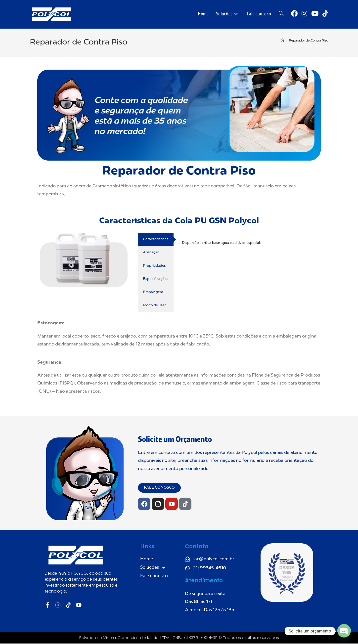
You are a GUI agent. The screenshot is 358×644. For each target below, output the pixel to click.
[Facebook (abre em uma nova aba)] (294, 14)
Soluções (153, 568)
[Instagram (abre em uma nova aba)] (304, 14)
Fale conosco (154, 577)
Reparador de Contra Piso (309, 41)
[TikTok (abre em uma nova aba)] (325, 14)
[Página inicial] (282, 41)
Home (147, 559)
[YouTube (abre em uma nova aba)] (315, 14)
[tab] (156, 239)
